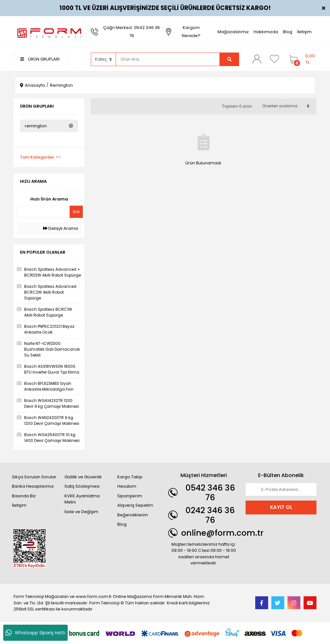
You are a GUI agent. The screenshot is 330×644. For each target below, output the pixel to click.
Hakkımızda (266, 32)
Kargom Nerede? (191, 32)
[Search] (168, 59)
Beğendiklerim (133, 515)
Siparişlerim (130, 496)
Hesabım (127, 486)
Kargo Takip (130, 477)
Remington (61, 85)
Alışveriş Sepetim (135, 505)
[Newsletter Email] (281, 490)
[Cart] (301, 59)
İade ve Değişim (81, 512)
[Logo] (49, 31)
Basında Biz (24, 496)
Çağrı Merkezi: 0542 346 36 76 (131, 32)
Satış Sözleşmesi (82, 486)
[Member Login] (257, 59)
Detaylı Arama (61, 228)
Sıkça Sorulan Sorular (34, 477)
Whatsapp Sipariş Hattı (35, 633)
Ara (76, 212)
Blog (288, 32)
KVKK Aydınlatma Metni (82, 499)
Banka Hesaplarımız (33, 486)
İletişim (304, 32)
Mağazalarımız (233, 32)
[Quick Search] (41, 212)
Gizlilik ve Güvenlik (83, 477)
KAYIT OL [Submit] (281, 507)
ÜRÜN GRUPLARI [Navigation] (40, 59)
